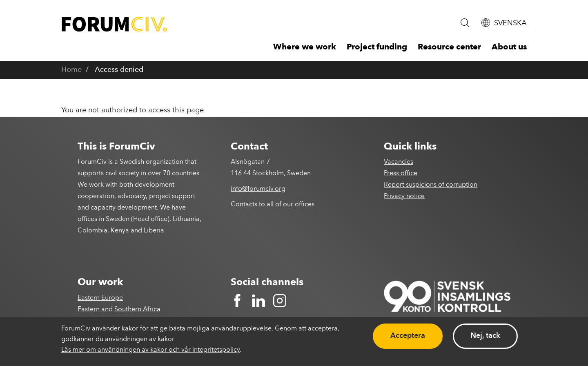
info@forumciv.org (258, 189)
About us (509, 47)
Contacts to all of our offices (273, 205)
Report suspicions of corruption (431, 185)
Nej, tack (485, 336)
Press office (401, 174)
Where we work (305, 47)
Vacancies (399, 162)
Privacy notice (404, 196)
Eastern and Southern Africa (119, 310)
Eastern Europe (100, 298)
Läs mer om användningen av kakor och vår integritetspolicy (150, 350)
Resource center (449, 47)
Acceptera (408, 336)
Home (71, 70)
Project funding (377, 47)
